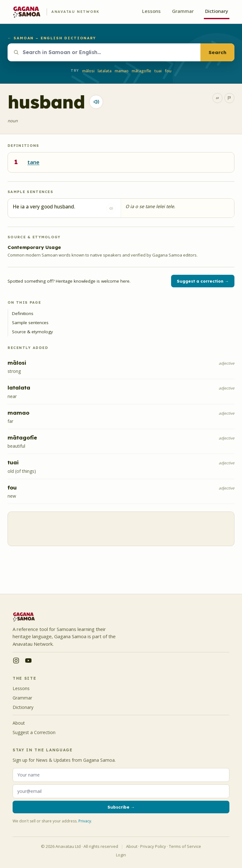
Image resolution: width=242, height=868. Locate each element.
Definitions (23, 313)
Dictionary (217, 11)
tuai (158, 71)
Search (217, 52)
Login (121, 855)
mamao (122, 71)
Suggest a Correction (34, 732)
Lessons (151, 11)
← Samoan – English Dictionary (52, 38)
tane (33, 162)
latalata (105, 71)
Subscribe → (121, 807)
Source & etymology (32, 332)
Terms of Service (185, 846)
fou (168, 71)
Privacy (85, 821)
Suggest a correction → (203, 281)
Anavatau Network (75, 12)
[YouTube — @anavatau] (28, 661)
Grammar (183, 11)
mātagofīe (141, 71)
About (19, 723)
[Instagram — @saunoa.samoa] (16, 661)
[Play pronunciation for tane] (96, 102)
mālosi (88, 71)
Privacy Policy (153, 846)
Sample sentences (30, 323)
